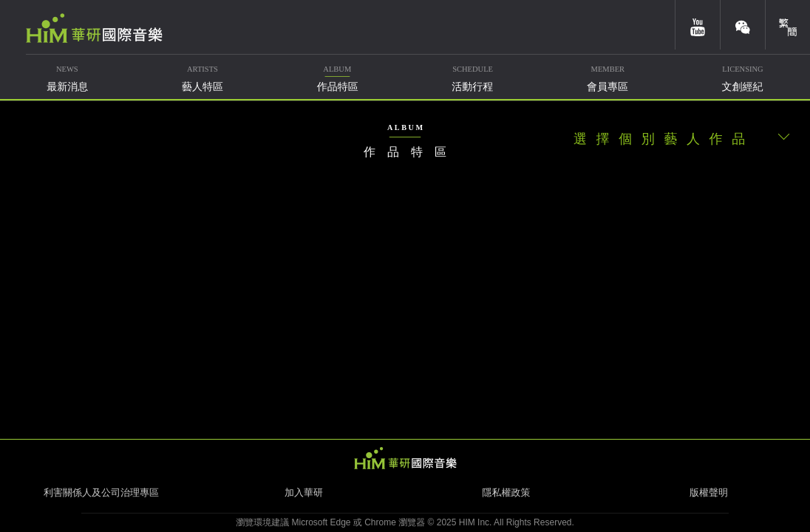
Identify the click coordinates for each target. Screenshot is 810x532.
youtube (698, 25)
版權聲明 (709, 492)
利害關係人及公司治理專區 (101, 492)
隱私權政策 (507, 492)
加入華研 (304, 492)
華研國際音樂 (94, 28)
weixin (743, 25)
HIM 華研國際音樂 (405, 458)
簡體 (788, 25)
